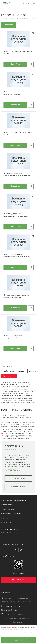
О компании (7, 509)
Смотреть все (9, 376)
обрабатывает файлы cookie (14, 627)
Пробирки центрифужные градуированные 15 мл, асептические (17, 256)
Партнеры (6, 505)
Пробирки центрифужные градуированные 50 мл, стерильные (16, 337)
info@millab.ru (11, 610)
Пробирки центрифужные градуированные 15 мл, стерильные (16, 215)
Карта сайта (18, 622)
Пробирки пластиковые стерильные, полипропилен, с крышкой (16, 296)
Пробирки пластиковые (14, 371)
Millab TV (6, 522)
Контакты (6, 518)
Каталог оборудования (14, 500)
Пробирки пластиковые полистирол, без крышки (18, 134)
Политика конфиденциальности (18, 618)
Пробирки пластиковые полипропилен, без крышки (18, 53)
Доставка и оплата (11, 514)
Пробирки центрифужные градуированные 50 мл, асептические (17, 174)
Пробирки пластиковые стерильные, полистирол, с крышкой (16, 93)
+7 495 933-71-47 (15, 470)
